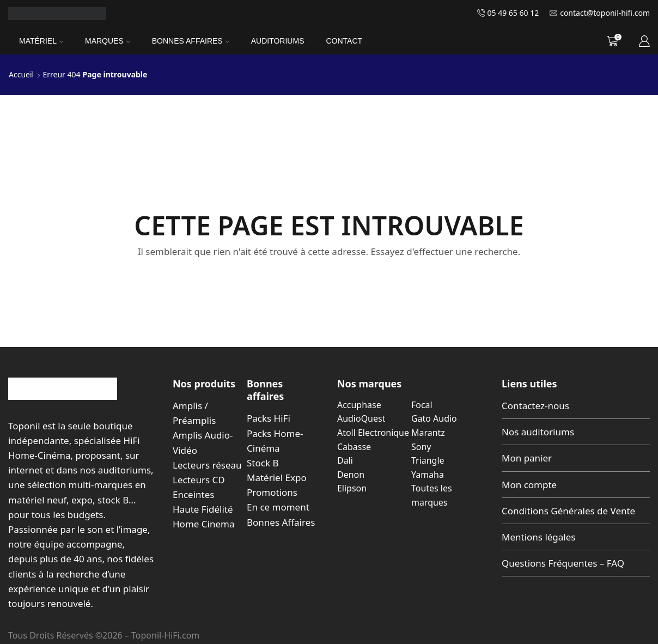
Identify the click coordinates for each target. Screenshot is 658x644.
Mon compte (529, 485)
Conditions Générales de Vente (568, 511)
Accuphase (359, 405)
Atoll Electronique (373, 433)
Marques (108, 41)
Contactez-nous (535, 406)
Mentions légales (538, 537)
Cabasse (354, 447)
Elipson (352, 488)
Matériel (41, 41)
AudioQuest (361, 418)
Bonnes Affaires (191, 41)
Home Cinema (203, 524)
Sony (421, 447)
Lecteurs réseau (207, 465)
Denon (351, 475)
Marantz (428, 433)
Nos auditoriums (538, 432)
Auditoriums (278, 41)
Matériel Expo (277, 478)
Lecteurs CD (199, 480)
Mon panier (527, 458)
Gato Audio (434, 418)
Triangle (428, 460)
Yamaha (428, 475)
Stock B (263, 463)
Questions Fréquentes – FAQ (563, 563)
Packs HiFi (269, 418)
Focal (422, 405)
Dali (345, 460)
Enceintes (193, 494)
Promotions (272, 492)
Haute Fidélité (203, 509)
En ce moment (278, 507)
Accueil (21, 74)
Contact (344, 41)
